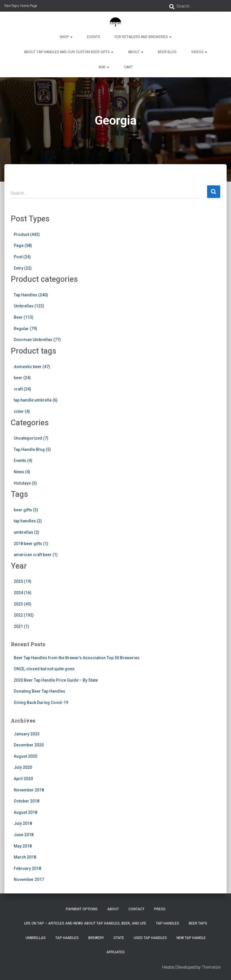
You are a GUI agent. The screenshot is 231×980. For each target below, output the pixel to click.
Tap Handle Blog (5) (32, 449)
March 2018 (25, 857)
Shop (66, 37)
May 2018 (23, 846)
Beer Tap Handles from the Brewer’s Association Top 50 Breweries (77, 658)
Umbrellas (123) (29, 306)
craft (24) (22, 389)
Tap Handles (167, 923)
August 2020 (25, 756)
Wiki (104, 67)
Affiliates (115, 952)
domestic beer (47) (32, 367)
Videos (199, 52)
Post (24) (22, 257)
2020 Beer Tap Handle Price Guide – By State (56, 680)
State (119, 938)
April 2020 (23, 779)
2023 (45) (23, 604)
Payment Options (82, 909)
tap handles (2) (28, 521)
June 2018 (24, 835)
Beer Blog (167, 52)
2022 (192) (24, 615)
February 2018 (27, 868)
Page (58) (23, 246)
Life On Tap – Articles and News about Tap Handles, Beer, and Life (85, 923)
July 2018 (23, 823)
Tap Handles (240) (31, 295)
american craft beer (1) (36, 555)
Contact (136, 909)
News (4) (22, 472)
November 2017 (29, 879)
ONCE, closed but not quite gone (44, 669)
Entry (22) (23, 268)
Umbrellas (36, 938)
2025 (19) (23, 581)
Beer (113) (24, 317)
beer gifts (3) (26, 510)
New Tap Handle (191, 938)
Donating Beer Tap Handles (39, 691)
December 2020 (29, 745)
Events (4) (23, 461)
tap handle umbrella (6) (36, 400)
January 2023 (27, 734)
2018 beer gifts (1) (31, 544)
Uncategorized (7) (31, 438)
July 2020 (23, 767)
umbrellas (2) (27, 532)
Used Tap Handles (150, 938)
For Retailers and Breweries (143, 37)
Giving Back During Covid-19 (41, 703)
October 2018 (27, 801)
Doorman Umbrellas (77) (37, 340)
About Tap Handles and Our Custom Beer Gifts (69, 52)
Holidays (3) (25, 483)
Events (94, 37)
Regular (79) (25, 329)
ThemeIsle (211, 967)
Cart (128, 67)
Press (160, 909)
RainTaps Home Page (21, 6)
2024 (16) (23, 593)
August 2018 (25, 812)
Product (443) (27, 234)
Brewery (96, 938)
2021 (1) (21, 626)
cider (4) (22, 411)
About (136, 52)
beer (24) (22, 378)
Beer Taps (198, 923)
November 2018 (29, 790)
